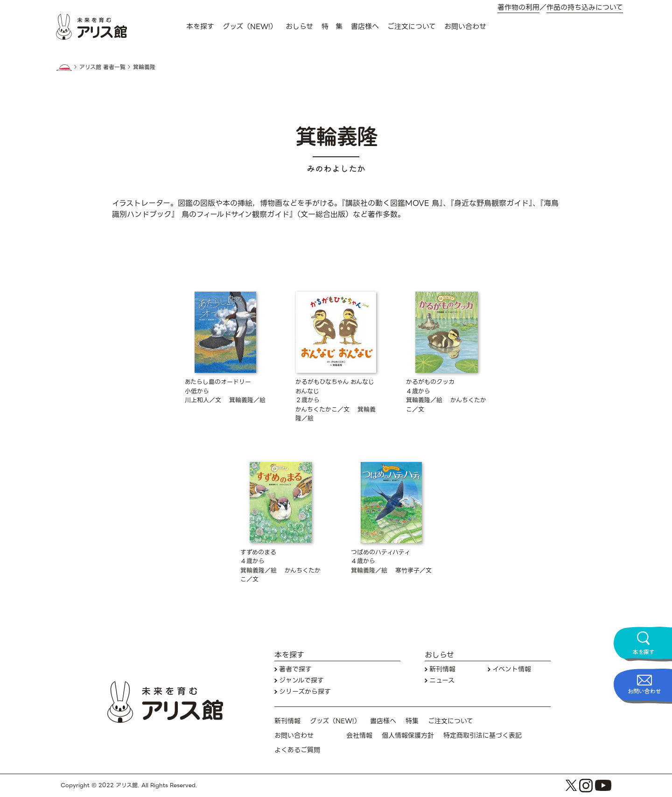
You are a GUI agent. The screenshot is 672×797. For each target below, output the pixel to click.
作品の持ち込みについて (585, 8)
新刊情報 (442, 669)
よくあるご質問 (297, 750)
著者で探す (295, 669)
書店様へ (365, 27)
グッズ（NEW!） (250, 27)
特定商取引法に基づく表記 (483, 736)
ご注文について (412, 27)
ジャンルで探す (301, 681)
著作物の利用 (518, 8)
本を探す (200, 27)
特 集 (332, 27)
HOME (64, 68)
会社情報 (359, 736)
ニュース (442, 681)
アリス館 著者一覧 (102, 67)
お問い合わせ (465, 27)
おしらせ (299, 27)
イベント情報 (512, 669)
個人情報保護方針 (408, 736)
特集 (412, 721)
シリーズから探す (305, 692)
